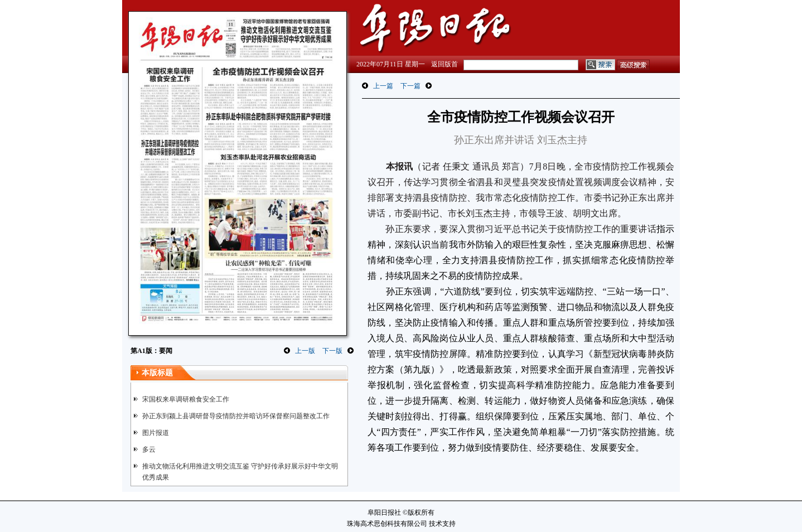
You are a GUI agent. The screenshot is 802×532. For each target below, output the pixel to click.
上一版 (305, 351)
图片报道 (156, 433)
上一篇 (383, 86)
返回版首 (445, 64)
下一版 (332, 351)
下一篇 (410, 86)
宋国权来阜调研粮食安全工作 (186, 399)
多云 (149, 449)
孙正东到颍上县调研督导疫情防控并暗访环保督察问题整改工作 (236, 416)
